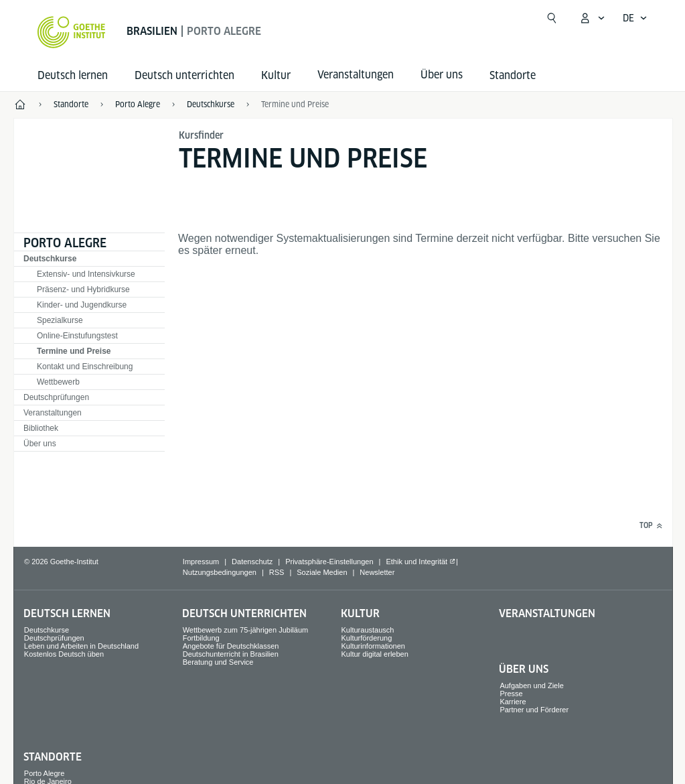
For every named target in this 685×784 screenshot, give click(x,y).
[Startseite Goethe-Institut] (71, 32)
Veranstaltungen (53, 413)
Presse (511, 694)
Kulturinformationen (373, 646)
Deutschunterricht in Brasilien (231, 654)
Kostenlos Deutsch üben (64, 654)
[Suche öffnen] (552, 18)
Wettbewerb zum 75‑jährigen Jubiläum (246, 630)
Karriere (513, 702)
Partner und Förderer (534, 710)
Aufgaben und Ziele (531, 685)
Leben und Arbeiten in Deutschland (81, 646)
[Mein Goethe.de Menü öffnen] (592, 18)
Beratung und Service (218, 662)
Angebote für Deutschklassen (231, 646)
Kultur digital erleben (375, 654)
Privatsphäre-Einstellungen (329, 562)
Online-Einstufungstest (77, 336)
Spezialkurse (60, 320)
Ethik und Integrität (416, 562)
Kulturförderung (367, 638)
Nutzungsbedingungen (220, 572)
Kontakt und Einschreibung (85, 367)
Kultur (276, 75)
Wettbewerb (58, 382)
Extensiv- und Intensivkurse (86, 274)
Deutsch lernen (73, 75)
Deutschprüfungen (56, 397)
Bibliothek (41, 428)
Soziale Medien (322, 572)
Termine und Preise (295, 104)
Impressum (201, 562)
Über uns (40, 444)
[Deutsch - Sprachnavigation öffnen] (635, 18)
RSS (277, 572)
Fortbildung (201, 638)
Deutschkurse (50, 259)
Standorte (513, 75)
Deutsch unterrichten (184, 75)
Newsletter (377, 572)
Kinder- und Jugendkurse (82, 305)
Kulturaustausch (368, 630)
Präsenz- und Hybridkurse (83, 289)
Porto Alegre (65, 243)
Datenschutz (252, 562)
